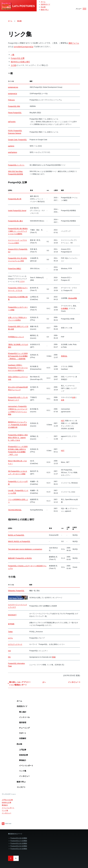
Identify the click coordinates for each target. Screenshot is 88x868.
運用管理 (23, 723)
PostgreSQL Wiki (14, 106)
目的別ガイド (45, 4)
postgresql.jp (13, 94)
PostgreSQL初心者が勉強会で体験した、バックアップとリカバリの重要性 (18, 231)
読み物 (43, 7)
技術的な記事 (6, 803)
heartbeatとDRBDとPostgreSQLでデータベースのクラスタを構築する (18, 368)
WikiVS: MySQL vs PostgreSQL (19, 541)
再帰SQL (64, 356)
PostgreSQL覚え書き (16, 221)
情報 (54, 657)
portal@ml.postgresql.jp (24, 47)
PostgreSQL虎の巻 (15, 199)
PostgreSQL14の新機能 (19, 849)
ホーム (43, 2)
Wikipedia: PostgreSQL (16, 591)
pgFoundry (12, 122)
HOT (63, 421)
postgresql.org (13, 87)
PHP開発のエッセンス (16, 337)
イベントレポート (26, 766)
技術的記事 (24, 755)
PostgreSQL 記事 (18, 58)
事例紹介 (23, 760)
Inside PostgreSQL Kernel (17, 211)
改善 (63, 400)
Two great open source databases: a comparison (25, 549)
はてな (10, 638)
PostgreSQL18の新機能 (19, 838)
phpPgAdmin (13, 152)
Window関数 (73, 298)
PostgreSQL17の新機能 (19, 841)
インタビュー (73, 682)
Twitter (10, 632)
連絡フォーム (74, 43)
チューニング (24, 728)
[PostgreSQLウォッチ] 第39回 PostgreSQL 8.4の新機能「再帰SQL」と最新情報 (18, 356)
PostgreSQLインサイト (16, 165)
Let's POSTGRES (24, 6)
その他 (13, 65)
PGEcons (11, 100)
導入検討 (23, 712)
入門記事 (23, 750)
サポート (23, 733)
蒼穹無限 (11, 624)
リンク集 (23, 771)
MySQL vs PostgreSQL (16, 535)
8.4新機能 (64, 308)
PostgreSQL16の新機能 (19, 843)
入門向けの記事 (7, 800)
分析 (74, 397)
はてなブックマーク (15, 644)
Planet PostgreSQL (15, 113)
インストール (24, 717)
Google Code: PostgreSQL (17, 140)
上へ (44, 682)
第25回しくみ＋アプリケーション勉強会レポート (20, 683)
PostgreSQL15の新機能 (19, 846)
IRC (9, 657)
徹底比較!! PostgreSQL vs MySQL (20, 558)
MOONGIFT (12, 615)
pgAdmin (11, 146)
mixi (9, 651)
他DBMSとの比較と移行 (20, 62)
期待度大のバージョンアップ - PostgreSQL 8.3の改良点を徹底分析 (18, 425)
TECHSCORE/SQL (15, 510)
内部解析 (23, 738)
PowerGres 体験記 (15, 269)
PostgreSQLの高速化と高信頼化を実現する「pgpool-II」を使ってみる (18, 438)
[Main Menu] (80, 9)
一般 (13, 55)
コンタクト (21, 787)
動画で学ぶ (45, 10)
